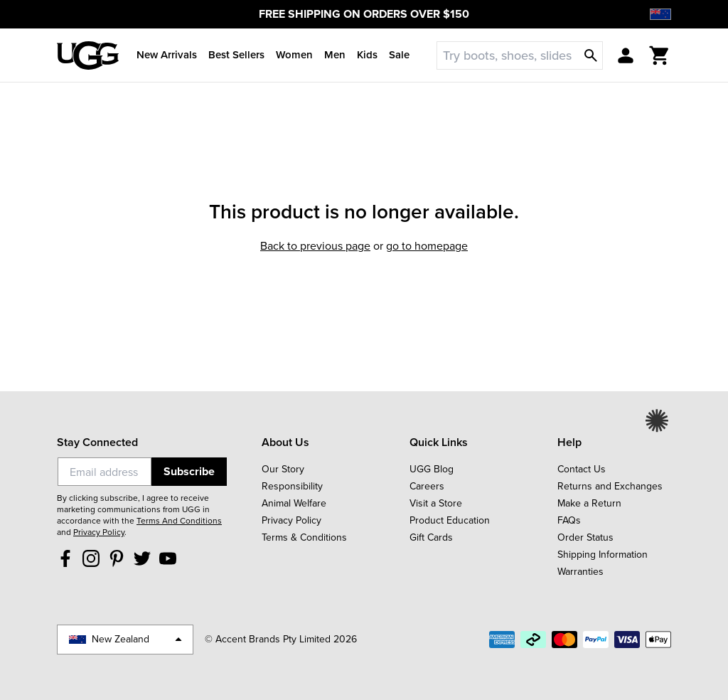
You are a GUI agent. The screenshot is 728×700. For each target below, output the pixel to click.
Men (335, 54)
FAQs (569, 520)
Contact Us (582, 469)
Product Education (450, 520)
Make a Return (589, 503)
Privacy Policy (99, 532)
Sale (399, 54)
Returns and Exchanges (610, 486)
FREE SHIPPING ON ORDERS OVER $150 (364, 14)
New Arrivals (167, 54)
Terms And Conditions (179, 521)
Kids (367, 54)
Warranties (580, 572)
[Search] (517, 55)
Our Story (283, 469)
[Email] (105, 472)
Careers (427, 486)
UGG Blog (432, 469)
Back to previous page (315, 246)
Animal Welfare (294, 503)
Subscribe (189, 471)
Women (294, 54)
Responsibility (292, 486)
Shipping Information (603, 555)
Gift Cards (431, 537)
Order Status (585, 537)
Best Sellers (236, 54)
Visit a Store (436, 503)
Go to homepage (427, 246)
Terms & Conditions (304, 537)
